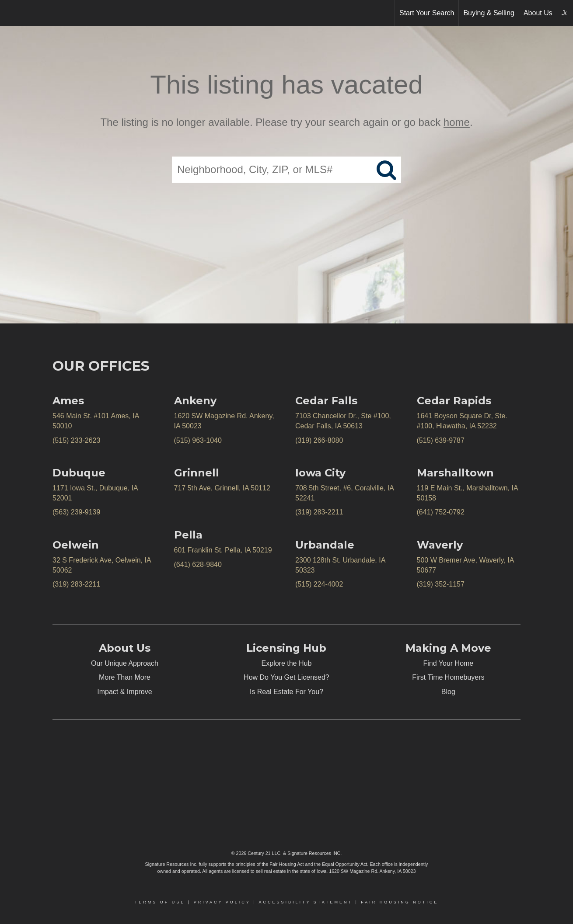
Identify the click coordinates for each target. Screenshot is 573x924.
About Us (538, 13)
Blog (448, 692)
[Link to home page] (11, 13)
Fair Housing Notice (400, 902)
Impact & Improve (124, 692)
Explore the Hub (287, 663)
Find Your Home (449, 663)
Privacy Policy (222, 902)
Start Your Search (427, 13)
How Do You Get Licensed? (286, 677)
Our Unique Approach (125, 663)
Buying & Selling (489, 13)
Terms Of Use (160, 902)
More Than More (125, 677)
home (457, 122)
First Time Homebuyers (448, 677)
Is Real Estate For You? (286, 692)
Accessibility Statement (306, 902)
